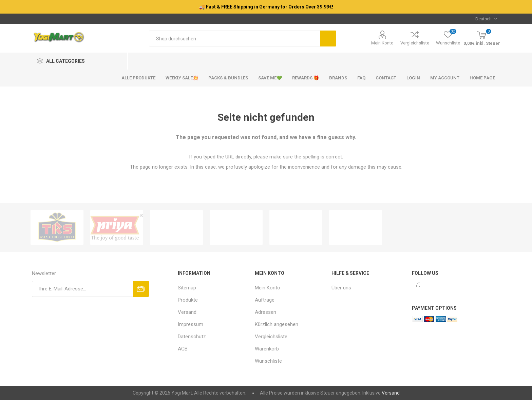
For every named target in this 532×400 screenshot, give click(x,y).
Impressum (191, 324)
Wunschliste (268, 361)
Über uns (341, 288)
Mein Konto (382, 43)
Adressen (265, 312)
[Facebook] (418, 286)
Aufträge (265, 300)
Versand (187, 312)
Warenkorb (267, 349)
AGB (183, 349)
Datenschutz (192, 337)
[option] (57, 227)
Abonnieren (141, 289)
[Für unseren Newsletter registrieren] (82, 289)
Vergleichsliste (415, 43)
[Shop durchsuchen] (235, 39)
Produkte (188, 300)
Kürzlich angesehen (277, 324)
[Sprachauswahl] (486, 19)
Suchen (328, 39)
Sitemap (187, 288)
